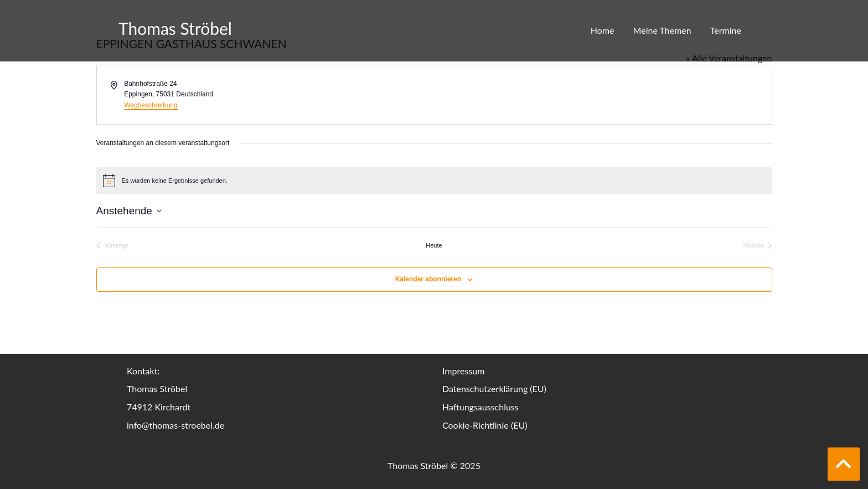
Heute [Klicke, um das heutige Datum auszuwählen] (434, 245)
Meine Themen (662, 30)
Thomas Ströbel (175, 28)
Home (603, 30)
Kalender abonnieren (428, 279)
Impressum (463, 371)
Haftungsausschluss (480, 407)
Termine (726, 30)
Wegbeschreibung (151, 105)
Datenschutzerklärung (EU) (494, 388)
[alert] (434, 181)
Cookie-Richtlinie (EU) (485, 425)
